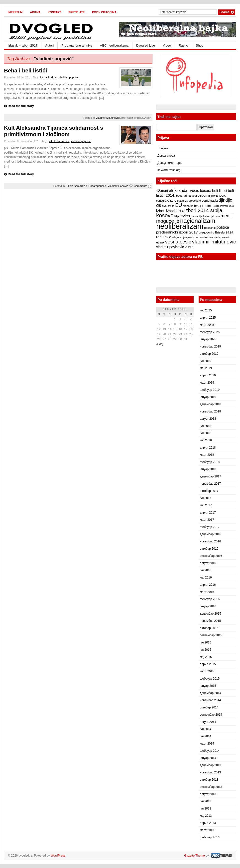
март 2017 (207, 520)
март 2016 (207, 592)
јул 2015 (205, 642)
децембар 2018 (210, 404)
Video (167, 45)
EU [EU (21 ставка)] (179, 205)
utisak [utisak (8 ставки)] (160, 242)
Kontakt (55, 12)
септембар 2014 (211, 715)
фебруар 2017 (210, 527)
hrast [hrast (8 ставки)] (198, 206)
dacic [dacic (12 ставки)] (172, 200)
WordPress (58, 856)
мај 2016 (206, 578)
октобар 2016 (209, 549)
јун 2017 (205, 498)
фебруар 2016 (210, 599)
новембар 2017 (210, 484)
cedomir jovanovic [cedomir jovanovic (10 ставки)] (212, 195)
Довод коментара (170, 163)
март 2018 (207, 455)
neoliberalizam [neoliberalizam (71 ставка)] (180, 226)
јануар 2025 (208, 339)
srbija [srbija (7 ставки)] (175, 237)
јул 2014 (205, 729)
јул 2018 (205, 426)
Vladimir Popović (118, 186)
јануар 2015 (208, 686)
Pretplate (77, 12)
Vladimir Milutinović (107, 118)
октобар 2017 (209, 491)
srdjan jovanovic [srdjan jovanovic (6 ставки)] (189, 237)
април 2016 (208, 585)
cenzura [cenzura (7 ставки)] (161, 201)
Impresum (15, 12)
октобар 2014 (209, 707)
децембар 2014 (210, 693)
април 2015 (208, 664)
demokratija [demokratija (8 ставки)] (210, 201)
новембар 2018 (210, 411)
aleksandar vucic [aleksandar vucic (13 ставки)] (184, 190)
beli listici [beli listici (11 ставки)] (220, 191)
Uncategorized (97, 186)
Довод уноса (166, 156)
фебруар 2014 (210, 751)
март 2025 (207, 325)
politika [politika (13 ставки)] (223, 227)
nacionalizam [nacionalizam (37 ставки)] (198, 221)
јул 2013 (205, 801)
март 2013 (207, 830)
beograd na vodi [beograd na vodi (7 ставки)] (186, 196)
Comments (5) (142, 186)
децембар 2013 (210, 765)
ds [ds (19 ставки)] (159, 205)
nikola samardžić (59, 141)
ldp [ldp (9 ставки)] (177, 216)
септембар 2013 (211, 787)
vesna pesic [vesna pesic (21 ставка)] (178, 242)
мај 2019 (206, 368)
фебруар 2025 (210, 332)
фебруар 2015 (210, 679)
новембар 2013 (210, 772)
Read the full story (21, 106)
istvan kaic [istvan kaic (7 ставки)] (227, 206)
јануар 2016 (208, 606)
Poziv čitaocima (104, 12)
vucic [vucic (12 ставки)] (189, 247)
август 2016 (208, 563)
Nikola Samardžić (76, 186)
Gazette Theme (194, 856)
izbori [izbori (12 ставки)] (161, 211)
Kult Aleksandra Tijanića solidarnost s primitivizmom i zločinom (54, 131)
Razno (183, 45)
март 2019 (207, 383)
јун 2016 (205, 570)
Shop (200, 45)
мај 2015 (206, 657)
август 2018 (208, 419)
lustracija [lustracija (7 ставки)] (197, 216)
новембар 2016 (210, 541)
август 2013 (208, 794)
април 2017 (208, 513)
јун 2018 (205, 433)
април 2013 (208, 823)
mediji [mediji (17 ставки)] (227, 216)
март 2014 (207, 744)
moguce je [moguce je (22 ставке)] (168, 221)
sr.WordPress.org (169, 170)
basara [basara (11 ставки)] (206, 191)
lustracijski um (49, 77)
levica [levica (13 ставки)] (185, 216)
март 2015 (207, 671)
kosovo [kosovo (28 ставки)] (165, 215)
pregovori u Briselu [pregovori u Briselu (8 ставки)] (212, 232)
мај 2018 (206, 440)
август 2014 (208, 722)
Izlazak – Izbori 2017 (23, 45)
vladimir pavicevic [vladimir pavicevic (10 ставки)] (170, 247)
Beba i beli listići (25, 71)
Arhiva (35, 12)
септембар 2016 (211, 556)
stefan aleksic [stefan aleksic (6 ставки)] (222, 237)
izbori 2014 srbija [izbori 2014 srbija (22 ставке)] (203, 210)
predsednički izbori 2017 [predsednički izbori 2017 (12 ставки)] (177, 232)
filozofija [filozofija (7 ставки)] (188, 206)
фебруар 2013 (210, 837)
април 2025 (208, 318)
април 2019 (208, 375)
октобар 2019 (209, 354)
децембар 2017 (210, 476)
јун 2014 (205, 736)
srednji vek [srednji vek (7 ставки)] (206, 237)
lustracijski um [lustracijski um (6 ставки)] (211, 216)
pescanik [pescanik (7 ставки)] (210, 228)
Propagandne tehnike (77, 45)
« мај (160, 344)
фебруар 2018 (210, 462)
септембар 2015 (211, 635)
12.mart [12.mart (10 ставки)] (162, 191)
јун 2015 (205, 650)
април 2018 (208, 448)
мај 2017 (206, 505)
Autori (49, 45)
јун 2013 (205, 809)
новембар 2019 (210, 347)
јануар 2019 (208, 397)
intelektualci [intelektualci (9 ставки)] (211, 206)
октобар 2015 (209, 628)
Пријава (163, 148)
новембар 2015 (210, 621)
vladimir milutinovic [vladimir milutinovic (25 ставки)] (214, 242)
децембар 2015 (210, 614)
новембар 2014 (210, 700)
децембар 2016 (210, 534)
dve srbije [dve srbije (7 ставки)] (168, 206)
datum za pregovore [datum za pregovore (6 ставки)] (189, 201)
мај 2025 (206, 310)
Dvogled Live (146, 45)
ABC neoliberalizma (114, 45)
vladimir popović (69, 77)
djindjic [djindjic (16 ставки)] (225, 200)
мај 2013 (206, 816)
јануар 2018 (208, 469)
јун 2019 (205, 361)
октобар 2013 (209, 780)
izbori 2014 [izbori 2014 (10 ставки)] (175, 211)
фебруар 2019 (210, 390)
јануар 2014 (208, 758)
